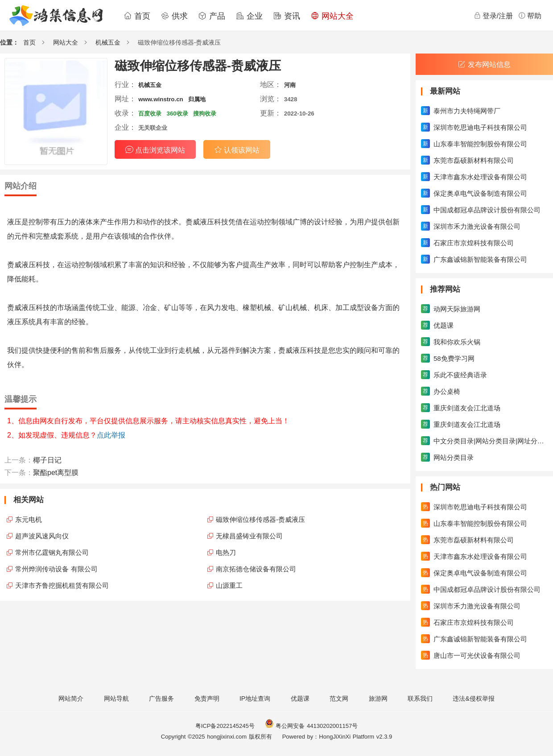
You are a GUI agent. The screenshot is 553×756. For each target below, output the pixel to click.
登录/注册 (493, 16)
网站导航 (116, 698)
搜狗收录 (205, 114)
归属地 (197, 99)
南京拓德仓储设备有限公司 (256, 569)
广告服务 (161, 698)
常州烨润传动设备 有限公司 (56, 569)
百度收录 (150, 114)
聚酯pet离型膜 (56, 473)
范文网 (339, 698)
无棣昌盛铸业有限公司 (249, 536)
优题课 (300, 698)
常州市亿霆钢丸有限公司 (52, 552)
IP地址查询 (255, 698)
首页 (137, 16)
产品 (212, 16)
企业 (249, 16)
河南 (290, 85)
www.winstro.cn (161, 99)
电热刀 (226, 552)
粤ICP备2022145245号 (225, 726)
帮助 (530, 16)
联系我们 (420, 698)
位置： (9, 42)
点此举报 (111, 435)
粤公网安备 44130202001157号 (311, 726)
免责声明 (207, 698)
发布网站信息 (484, 64)
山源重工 (229, 585)
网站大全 (332, 16)
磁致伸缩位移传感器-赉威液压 (260, 519)
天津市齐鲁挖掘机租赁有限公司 (62, 585)
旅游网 (378, 698)
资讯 (287, 16)
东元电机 (29, 519)
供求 (174, 16)
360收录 (177, 114)
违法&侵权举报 (473, 698)
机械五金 (108, 42)
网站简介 (71, 698)
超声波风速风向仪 (42, 536)
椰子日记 (47, 460)
